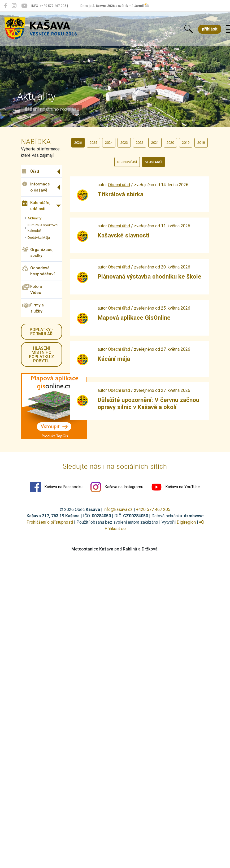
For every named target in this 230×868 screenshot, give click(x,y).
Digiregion (186, 522)
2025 (93, 143)
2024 (109, 143)
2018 (201, 143)
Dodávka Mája (39, 237)
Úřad (31, 171)
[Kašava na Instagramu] (14, 6)
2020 (170, 143)
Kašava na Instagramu (117, 487)
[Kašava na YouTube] (24, 6)
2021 (155, 143)
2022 (140, 143)
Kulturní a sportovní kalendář (43, 228)
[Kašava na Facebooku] (5, 6)
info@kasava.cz (118, 509)
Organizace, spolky (38, 252)
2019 (186, 143)
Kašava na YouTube (175, 487)
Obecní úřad (119, 185)
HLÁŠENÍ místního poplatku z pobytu (42, 355)
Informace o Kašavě (36, 187)
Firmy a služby (33, 308)
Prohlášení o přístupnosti (50, 522)
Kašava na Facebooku (56, 487)
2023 (124, 143)
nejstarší (153, 162)
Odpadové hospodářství (38, 271)
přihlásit (210, 29)
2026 (78, 143)
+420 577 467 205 (153, 509)
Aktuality (34, 218)
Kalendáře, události (36, 206)
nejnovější (127, 162)
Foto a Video (32, 290)
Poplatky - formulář (42, 332)
